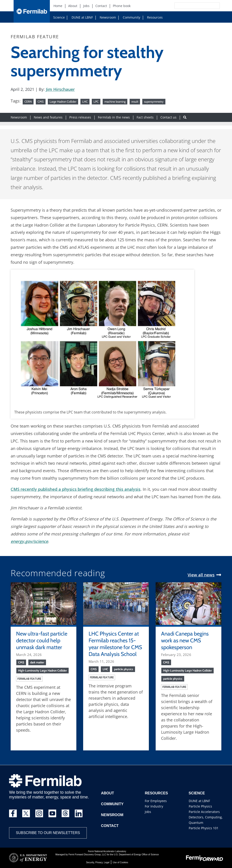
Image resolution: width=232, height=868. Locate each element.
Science (59, 17)
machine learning (115, 102)
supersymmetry (154, 102)
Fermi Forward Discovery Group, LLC (87, 855)
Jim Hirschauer (60, 89)
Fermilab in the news (114, 117)
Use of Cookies (121, 862)
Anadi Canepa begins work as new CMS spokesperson (185, 640)
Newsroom (106, 17)
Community (130, 17)
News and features (48, 117)
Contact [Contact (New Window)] (101, 6)
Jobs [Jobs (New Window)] (86, 6)
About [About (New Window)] (73, 6)
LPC (96, 102)
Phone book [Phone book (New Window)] (122, 6)
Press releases (80, 117)
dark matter (37, 662)
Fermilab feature (29, 679)
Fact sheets (145, 117)
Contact (110, 826)
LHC (85, 102)
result (135, 102)
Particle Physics (200, 806)
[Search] (187, 6)
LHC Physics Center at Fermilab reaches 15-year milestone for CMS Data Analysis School (115, 644)
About (108, 793)
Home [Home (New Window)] (58, 6)
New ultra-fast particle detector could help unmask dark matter (42, 640)
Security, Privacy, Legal (98, 862)
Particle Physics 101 (204, 828)
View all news (201, 575)
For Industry (154, 806)
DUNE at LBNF (78, 17)
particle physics (124, 669)
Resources (153, 17)
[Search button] (185, 117)
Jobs (148, 812)
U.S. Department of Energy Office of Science (136, 855)
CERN (28, 102)
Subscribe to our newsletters (48, 833)
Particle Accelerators (204, 812)
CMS (41, 102)
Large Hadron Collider (63, 102)
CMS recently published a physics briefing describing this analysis (76, 489)
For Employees (156, 801)
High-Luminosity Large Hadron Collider (42, 670)
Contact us (168, 117)
